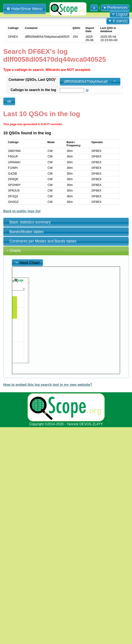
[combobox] (90, 82)
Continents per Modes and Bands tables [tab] (41, 241)
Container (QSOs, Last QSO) (32, 80)
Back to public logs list (22, 211)
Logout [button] (120, 14)
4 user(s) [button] (118, 21)
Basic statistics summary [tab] (28, 222)
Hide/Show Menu (24, 9)
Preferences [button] (115, 8)
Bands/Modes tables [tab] (25, 232)
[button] (94, 8)
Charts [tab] (13, 251)
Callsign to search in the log (33, 90)
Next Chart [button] (27, 263)
